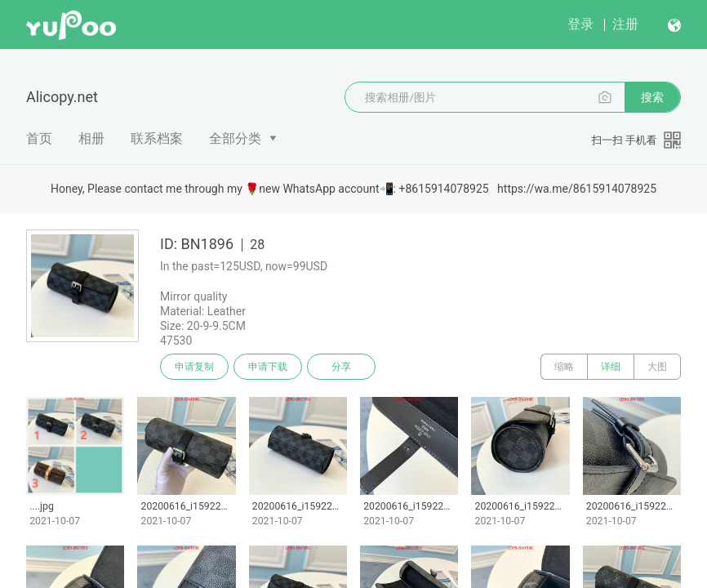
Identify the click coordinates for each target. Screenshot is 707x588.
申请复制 (194, 367)
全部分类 (235, 138)
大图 (657, 367)
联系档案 (157, 138)
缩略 (564, 367)
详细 (611, 367)
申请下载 (268, 367)
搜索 (652, 97)
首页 (39, 138)
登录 (580, 24)
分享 (341, 367)
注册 (625, 24)
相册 (91, 138)
